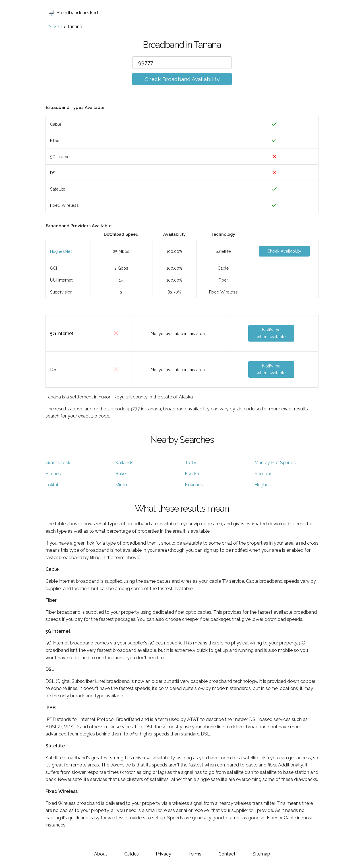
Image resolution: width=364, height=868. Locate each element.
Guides (132, 854)
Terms (195, 854)
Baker (121, 474)
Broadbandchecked (73, 13)
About (101, 854)
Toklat (52, 485)
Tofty (191, 463)
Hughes (263, 485)
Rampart (264, 474)
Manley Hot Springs (275, 463)
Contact (227, 854)
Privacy (164, 854)
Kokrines (194, 485)
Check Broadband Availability (182, 79)
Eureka (192, 474)
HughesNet (61, 251)
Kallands (124, 463)
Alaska (55, 27)
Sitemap (261, 854)
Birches (53, 474)
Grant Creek (58, 463)
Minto (121, 485)
